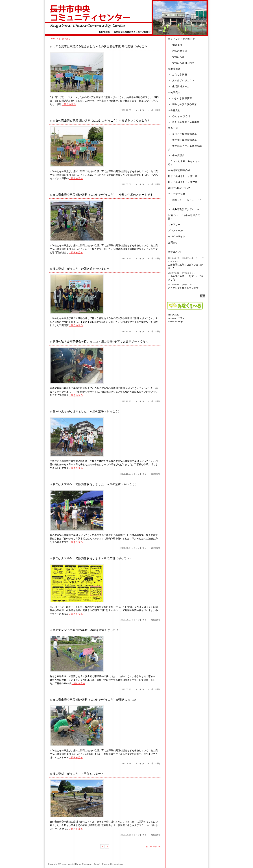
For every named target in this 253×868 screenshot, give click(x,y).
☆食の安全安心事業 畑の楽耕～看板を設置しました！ (84, 630)
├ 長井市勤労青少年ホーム (184, 209)
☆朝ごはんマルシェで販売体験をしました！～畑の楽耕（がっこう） (94, 484)
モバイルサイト (177, 236)
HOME (53, 39)
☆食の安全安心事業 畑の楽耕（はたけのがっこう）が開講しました (93, 700)
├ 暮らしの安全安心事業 (182, 104)
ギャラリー (174, 224)
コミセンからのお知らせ (182, 39)
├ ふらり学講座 (177, 75)
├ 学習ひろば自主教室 (181, 63)
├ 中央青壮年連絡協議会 (182, 140)
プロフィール (175, 230)
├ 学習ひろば (176, 57)
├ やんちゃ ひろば (179, 116)
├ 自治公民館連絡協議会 (182, 134)
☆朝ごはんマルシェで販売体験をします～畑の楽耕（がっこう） (91, 558)
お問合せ (173, 242)
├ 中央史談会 (176, 155)
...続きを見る (69, 104)
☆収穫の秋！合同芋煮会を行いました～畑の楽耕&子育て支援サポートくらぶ (99, 341)
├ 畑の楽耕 (153, 110)
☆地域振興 (174, 69)
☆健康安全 (174, 92)
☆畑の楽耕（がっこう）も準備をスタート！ (78, 774)
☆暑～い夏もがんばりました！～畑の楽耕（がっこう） (85, 411)
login (97, 864)
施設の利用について (179, 188)
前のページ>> (153, 846)
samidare (119, 864)
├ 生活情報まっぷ (179, 86)
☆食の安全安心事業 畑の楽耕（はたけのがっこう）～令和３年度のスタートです (101, 195)
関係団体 (173, 128)
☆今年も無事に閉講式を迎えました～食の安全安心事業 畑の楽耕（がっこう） (100, 46)
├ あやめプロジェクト (181, 80)
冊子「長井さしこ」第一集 (183, 176)
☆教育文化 (174, 110)
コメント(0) (139, 110)
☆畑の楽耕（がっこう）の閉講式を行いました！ (81, 269)
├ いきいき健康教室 (180, 98)
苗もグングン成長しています (183, 288)
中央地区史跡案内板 (179, 170)
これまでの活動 (177, 194)
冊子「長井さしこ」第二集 (183, 182)
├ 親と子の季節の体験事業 (184, 122)
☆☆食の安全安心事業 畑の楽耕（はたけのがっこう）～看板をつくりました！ (100, 120)
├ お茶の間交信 (177, 51)
